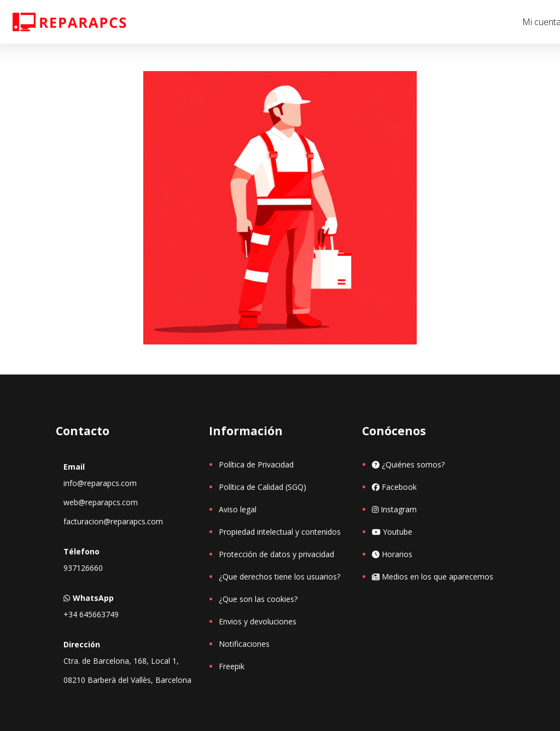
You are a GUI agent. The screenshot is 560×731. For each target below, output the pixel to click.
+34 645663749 (91, 614)
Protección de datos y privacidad (276, 554)
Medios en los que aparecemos (433, 577)
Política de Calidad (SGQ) (262, 487)
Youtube (392, 532)
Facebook (394, 487)
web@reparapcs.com (101, 502)
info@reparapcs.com (100, 483)
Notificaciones (244, 644)
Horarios (392, 554)
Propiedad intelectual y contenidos (280, 532)
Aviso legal (238, 509)
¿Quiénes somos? (408, 464)
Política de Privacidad (256, 464)
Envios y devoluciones (258, 621)
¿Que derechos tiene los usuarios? (279, 577)
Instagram (394, 509)
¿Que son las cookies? (258, 599)
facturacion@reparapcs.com (113, 521)
